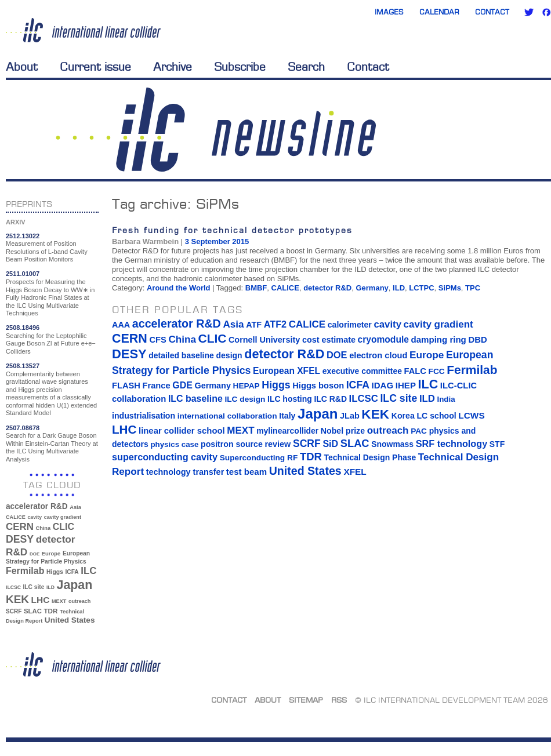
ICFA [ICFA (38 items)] (72, 572)
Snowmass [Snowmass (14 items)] (392, 444)
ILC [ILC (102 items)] (88, 571)
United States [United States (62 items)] (70, 620)
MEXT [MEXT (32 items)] (59, 601)
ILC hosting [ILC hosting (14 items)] (290, 399)
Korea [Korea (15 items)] (403, 416)
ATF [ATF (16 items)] (254, 325)
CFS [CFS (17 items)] (157, 340)
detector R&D (327, 288)
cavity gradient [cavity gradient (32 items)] (63, 517)
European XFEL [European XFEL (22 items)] (287, 371)
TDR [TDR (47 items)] (50, 611)
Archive (173, 67)
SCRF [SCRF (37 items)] (14, 611)
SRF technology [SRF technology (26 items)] (452, 444)
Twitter (529, 12)
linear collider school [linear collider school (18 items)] (182, 431)
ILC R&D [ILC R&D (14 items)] (330, 399)
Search (306, 67)
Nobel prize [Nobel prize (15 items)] (343, 431)
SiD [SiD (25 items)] (330, 444)
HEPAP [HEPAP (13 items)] (246, 386)
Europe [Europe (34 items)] (51, 553)
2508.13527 (23, 366)
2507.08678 (23, 428)
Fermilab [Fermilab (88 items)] (25, 571)
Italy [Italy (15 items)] (287, 416)
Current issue (95, 67)
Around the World (179, 288)
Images (389, 12)
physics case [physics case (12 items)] (174, 444)
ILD (399, 288)
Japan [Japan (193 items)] (75, 585)
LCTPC (421, 288)
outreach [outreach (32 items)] (79, 601)
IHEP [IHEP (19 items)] (406, 385)
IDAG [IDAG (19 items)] (383, 385)
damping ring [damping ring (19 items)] (439, 339)
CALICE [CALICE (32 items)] (16, 517)
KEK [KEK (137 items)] (17, 599)
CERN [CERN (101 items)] (20, 527)
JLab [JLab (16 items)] (350, 416)
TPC (473, 288)
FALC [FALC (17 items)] (415, 371)
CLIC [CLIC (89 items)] (64, 527)
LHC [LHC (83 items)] (41, 600)
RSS (339, 700)
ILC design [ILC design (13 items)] (245, 399)
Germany (372, 288)
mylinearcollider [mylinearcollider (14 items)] (287, 431)
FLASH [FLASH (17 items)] (126, 386)
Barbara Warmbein (145, 241)
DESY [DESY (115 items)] (20, 539)
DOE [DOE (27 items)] (35, 554)
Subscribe (240, 67)
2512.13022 (23, 236)
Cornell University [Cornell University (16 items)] (264, 340)
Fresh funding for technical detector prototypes (232, 230)
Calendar (439, 12)
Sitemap (306, 700)
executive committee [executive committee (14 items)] (362, 371)
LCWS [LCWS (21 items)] (471, 415)
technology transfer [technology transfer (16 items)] (185, 472)
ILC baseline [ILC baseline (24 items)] (195, 399)
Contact (492, 12)
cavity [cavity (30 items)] (35, 517)
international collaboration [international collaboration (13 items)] (227, 416)
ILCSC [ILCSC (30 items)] (13, 587)
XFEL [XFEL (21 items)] (355, 472)
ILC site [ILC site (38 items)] (34, 587)
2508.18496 (23, 328)
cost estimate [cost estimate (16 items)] (329, 340)
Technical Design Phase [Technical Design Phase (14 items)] (370, 457)
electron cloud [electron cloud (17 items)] (378, 355)
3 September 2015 (217, 241)
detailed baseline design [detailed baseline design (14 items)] (195, 355)
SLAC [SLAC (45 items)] (33, 611)
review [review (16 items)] (278, 444)
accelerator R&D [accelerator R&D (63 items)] (37, 506)
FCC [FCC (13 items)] (437, 371)
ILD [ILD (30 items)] (50, 587)
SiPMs (450, 288)
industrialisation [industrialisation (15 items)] (144, 416)
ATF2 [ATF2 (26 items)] (275, 324)
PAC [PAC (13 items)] (419, 431)
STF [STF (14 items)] (497, 444)
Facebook (546, 12)
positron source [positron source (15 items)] (232, 444)
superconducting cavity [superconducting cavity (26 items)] (165, 457)
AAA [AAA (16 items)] (121, 325)
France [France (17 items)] (157, 386)
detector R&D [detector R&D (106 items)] (284, 354)
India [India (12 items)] (446, 399)
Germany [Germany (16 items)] (212, 386)
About (22, 67)
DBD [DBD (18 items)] (477, 340)
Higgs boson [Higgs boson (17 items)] (318, 386)
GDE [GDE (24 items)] (182, 385)
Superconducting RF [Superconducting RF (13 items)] (259, 458)
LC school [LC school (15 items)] (436, 416)
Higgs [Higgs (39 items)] (55, 572)
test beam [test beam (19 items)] (246, 472)
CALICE (285, 288)
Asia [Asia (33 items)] (75, 507)
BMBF (256, 288)
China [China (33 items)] (43, 528)
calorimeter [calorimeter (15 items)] (350, 325)
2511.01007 (23, 274)
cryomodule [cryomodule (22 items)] (383, 339)
